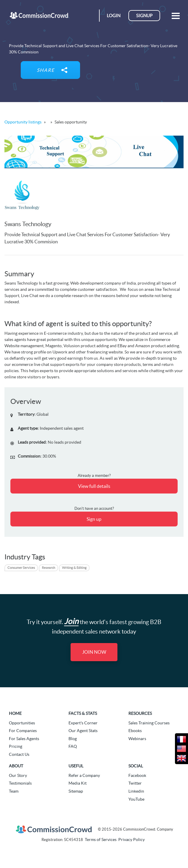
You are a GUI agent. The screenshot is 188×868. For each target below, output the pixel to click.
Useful (76, 766)
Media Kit (78, 783)
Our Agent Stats (83, 731)
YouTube (136, 799)
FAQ (73, 746)
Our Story (18, 775)
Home (15, 713)
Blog (73, 739)
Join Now (94, 652)
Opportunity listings (23, 122)
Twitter (135, 783)
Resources (140, 713)
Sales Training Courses (149, 723)
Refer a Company (84, 775)
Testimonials (20, 783)
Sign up (94, 519)
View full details (94, 486)
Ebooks (135, 731)
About (16, 766)
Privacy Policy (132, 840)
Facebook (137, 775)
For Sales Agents (24, 739)
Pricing (16, 746)
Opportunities (22, 723)
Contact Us (19, 754)
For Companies (23, 731)
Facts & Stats (83, 713)
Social (136, 766)
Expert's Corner (83, 723)
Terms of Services (101, 840)
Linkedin (136, 791)
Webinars (137, 739)
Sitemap (76, 791)
